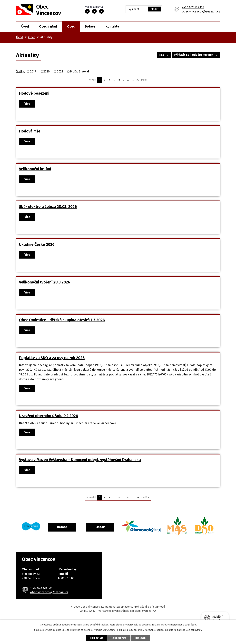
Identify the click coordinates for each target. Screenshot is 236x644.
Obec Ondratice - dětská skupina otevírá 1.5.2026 (62, 321)
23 (128, 80)
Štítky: (20, 71)
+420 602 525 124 (193, 7)
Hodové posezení (34, 93)
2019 (33, 71)
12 (119, 80)
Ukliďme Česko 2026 (37, 245)
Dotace (90, 26)
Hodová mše (30, 131)
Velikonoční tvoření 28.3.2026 (44, 283)
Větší (101, 11)
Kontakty (112, 26)
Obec (71, 26)
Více (28, 104)
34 (138, 80)
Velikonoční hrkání (35, 169)
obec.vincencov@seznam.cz (201, 11)
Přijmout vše (96, 638)
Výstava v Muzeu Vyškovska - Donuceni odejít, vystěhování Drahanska (80, 462)
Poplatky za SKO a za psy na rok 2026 (52, 359)
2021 (60, 71)
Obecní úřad (48, 26)
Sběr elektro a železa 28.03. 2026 (48, 207)
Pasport (114, 529)
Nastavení (142, 638)
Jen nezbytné (119, 638)
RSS (163, 55)
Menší (87, 11)
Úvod (25, 26)
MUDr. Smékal (80, 71)
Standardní (94, 11)
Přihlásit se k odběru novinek (196, 55)
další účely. (191, 625)
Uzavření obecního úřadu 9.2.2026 (48, 418)
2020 (47, 71)
